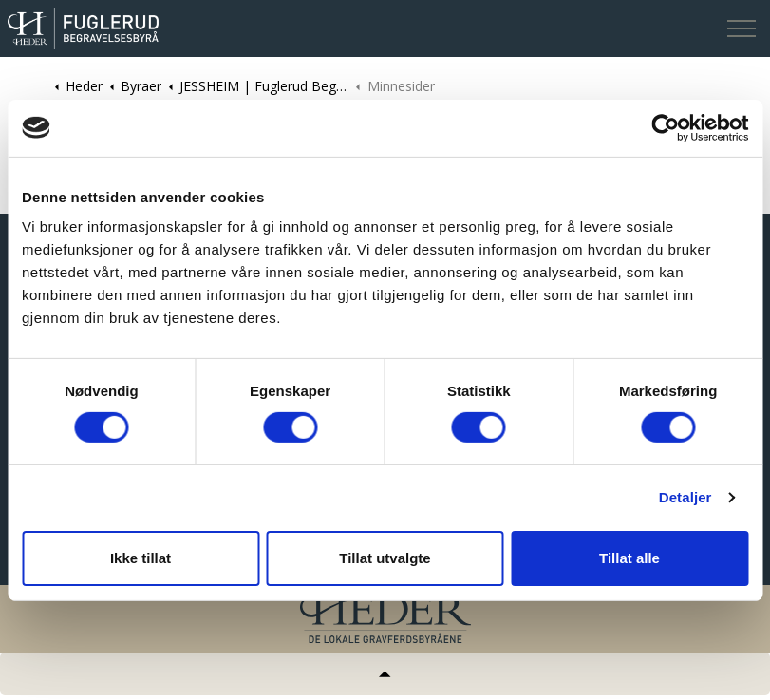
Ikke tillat (141, 558)
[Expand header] (742, 28)
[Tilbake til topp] (385, 674)
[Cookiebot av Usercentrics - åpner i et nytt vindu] (665, 127)
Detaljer (685, 497)
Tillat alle (629, 558)
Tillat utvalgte (385, 558)
